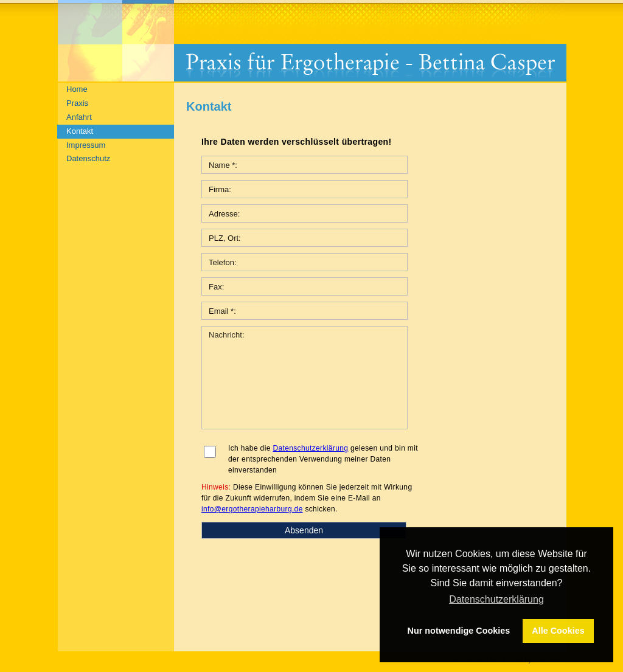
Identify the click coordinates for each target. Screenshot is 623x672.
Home (77, 89)
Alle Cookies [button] (558, 631)
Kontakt (80, 131)
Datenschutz (88, 158)
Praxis (77, 103)
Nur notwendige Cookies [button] (459, 631)
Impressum (86, 145)
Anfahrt (79, 117)
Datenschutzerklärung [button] (496, 599)
